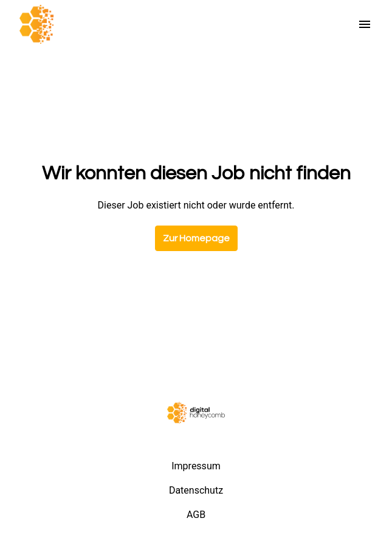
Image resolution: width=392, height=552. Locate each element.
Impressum (196, 466)
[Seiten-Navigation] (365, 24)
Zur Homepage (196, 238)
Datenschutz (196, 490)
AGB (196, 515)
